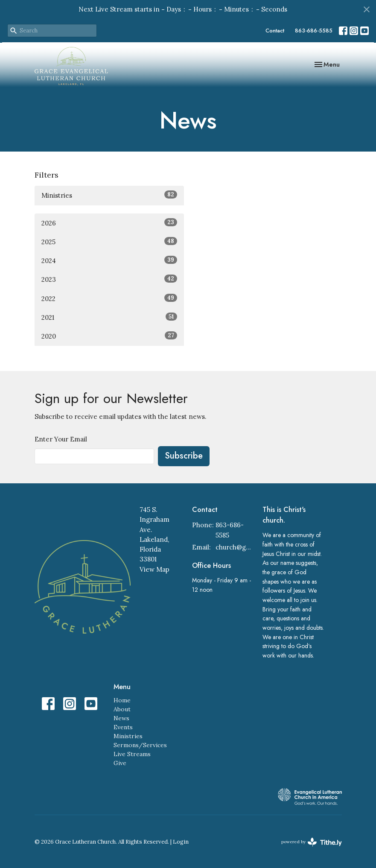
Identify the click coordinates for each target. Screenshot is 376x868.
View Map (154, 569)
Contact (275, 31)
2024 (109, 260)
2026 (109, 223)
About (122, 709)
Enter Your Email (61, 439)
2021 (109, 317)
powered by (312, 842)
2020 (109, 336)
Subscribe (184, 456)
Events (123, 727)
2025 (109, 241)
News (121, 718)
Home (122, 700)
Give (120, 763)
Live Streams (132, 754)
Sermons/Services (140, 745)
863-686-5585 (314, 31)
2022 (109, 298)
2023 (109, 279)
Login (181, 842)
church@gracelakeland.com (235, 547)
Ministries (109, 195)
